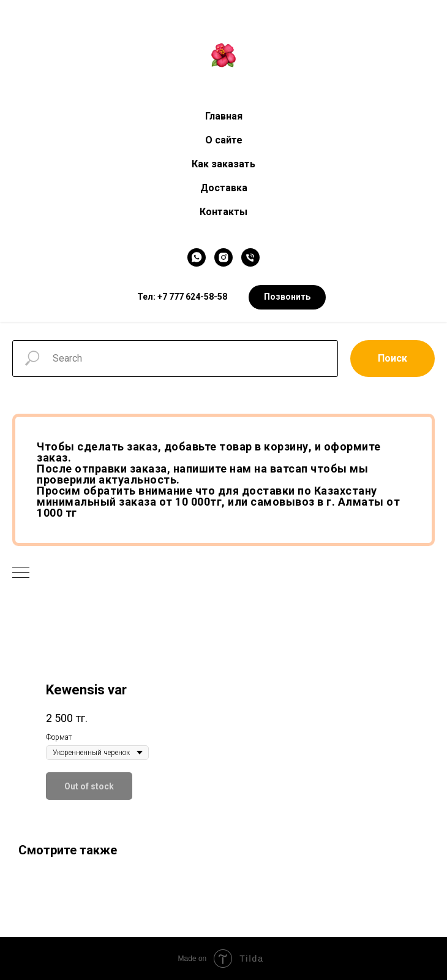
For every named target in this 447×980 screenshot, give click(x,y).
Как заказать (223, 164)
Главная (224, 116)
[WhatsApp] (197, 257)
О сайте (224, 140)
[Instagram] (223, 257)
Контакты (223, 212)
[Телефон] (250, 257)
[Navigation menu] (21, 574)
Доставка (224, 188)
